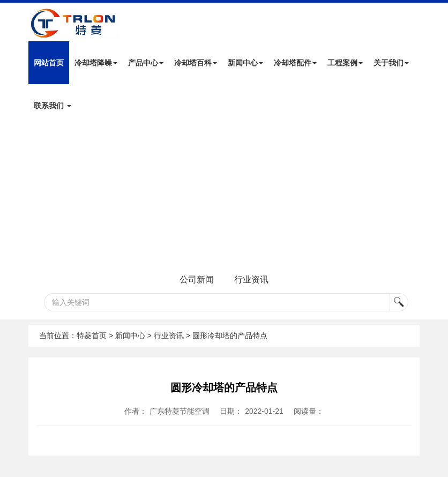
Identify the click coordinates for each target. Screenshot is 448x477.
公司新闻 (197, 280)
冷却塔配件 (295, 63)
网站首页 (49, 63)
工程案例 (345, 63)
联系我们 (53, 106)
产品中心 (146, 63)
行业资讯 (251, 280)
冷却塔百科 (196, 63)
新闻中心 (245, 63)
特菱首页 (92, 336)
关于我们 (391, 63)
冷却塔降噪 (96, 63)
